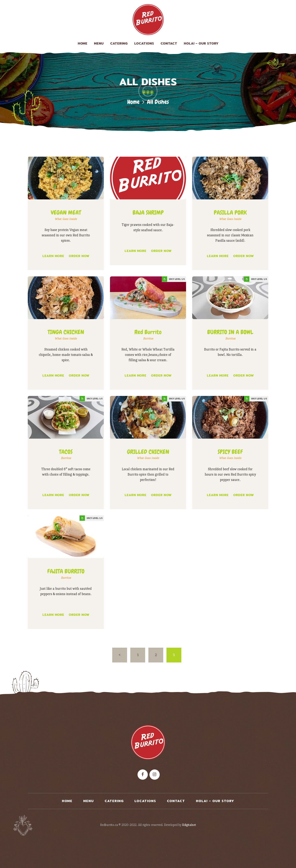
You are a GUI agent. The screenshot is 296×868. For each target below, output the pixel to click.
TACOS (66, 452)
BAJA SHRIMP (148, 213)
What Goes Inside (66, 219)
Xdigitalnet (189, 825)
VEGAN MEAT (66, 213)
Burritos (148, 338)
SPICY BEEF (230, 452)
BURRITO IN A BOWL (230, 332)
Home (133, 102)
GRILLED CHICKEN (148, 452)
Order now (79, 256)
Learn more (53, 256)
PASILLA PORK (230, 213)
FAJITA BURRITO (66, 571)
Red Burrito (148, 332)
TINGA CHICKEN (66, 332)
